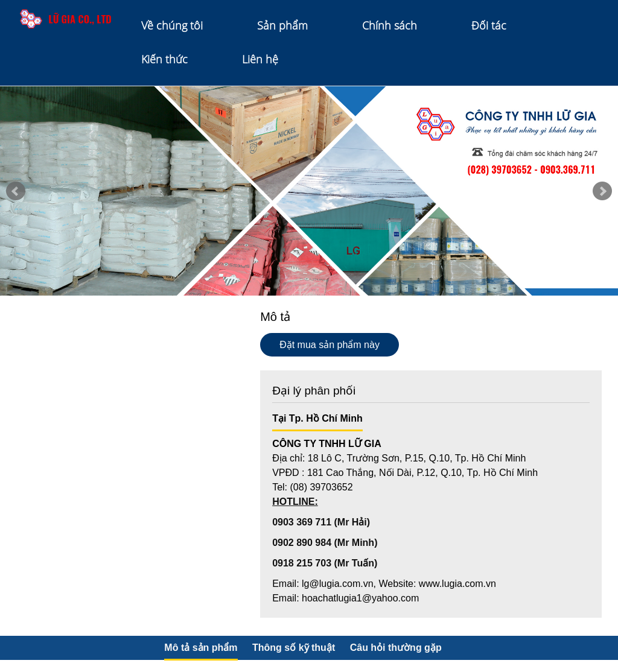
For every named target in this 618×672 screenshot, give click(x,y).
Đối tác (489, 25)
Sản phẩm (282, 25)
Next (602, 191)
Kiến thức (164, 59)
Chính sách (390, 25)
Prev (16, 191)
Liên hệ (260, 59)
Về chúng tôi (172, 25)
